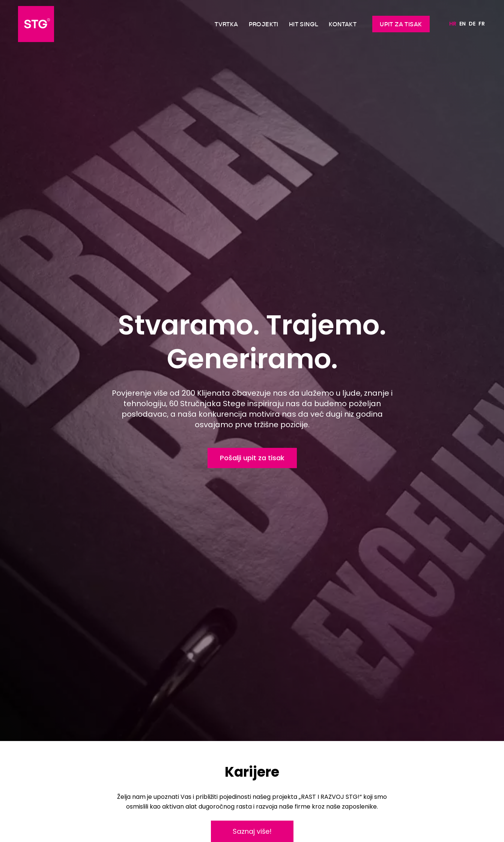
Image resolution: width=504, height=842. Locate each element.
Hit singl (304, 24)
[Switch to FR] (482, 24)
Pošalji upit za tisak (252, 458)
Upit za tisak (401, 24)
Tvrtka (226, 24)
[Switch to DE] (472, 24)
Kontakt (343, 24)
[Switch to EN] (463, 24)
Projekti (264, 24)
